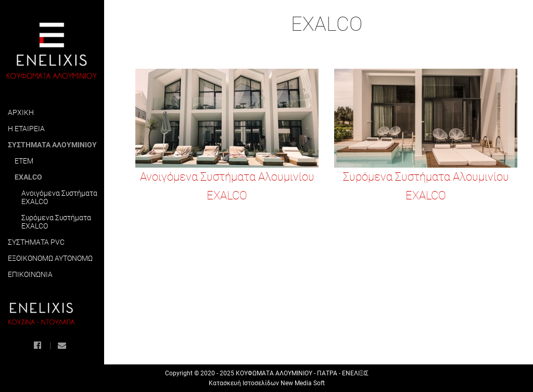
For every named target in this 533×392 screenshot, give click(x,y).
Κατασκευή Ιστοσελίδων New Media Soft (267, 383)
